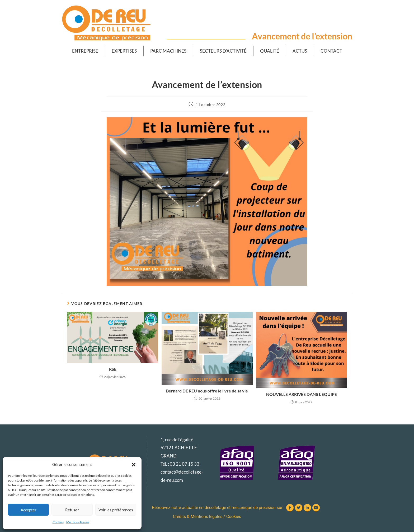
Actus (300, 51)
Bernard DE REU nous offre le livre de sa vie (207, 391)
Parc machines (168, 51)
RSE (113, 369)
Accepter (29, 510)
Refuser (72, 510)
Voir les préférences (116, 510)
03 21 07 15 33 (185, 464)
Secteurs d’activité (223, 51)
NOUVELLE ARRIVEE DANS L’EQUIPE (302, 394)
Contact (331, 51)
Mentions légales (78, 522)
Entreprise (85, 51)
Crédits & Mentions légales (198, 517)
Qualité (270, 51)
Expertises (124, 51)
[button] (134, 465)
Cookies (58, 522)
